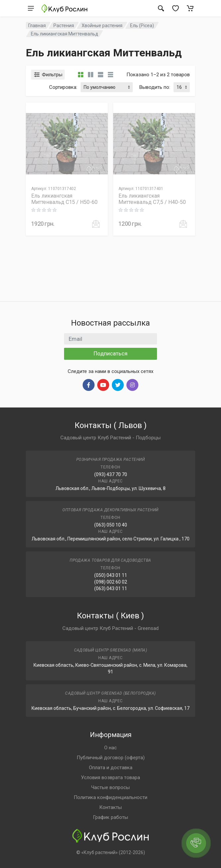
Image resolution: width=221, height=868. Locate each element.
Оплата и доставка (111, 768)
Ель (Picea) (142, 26)
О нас (110, 748)
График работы (110, 817)
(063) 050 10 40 (111, 525)
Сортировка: (63, 87)
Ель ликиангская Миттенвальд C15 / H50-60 (64, 199)
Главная (37, 26)
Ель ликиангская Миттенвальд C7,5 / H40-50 (152, 199)
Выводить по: (155, 87)
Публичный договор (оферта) (111, 758)
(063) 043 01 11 (111, 589)
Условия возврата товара (110, 777)
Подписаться (110, 353)
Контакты (110, 807)
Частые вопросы (110, 787)
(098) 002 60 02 (111, 582)
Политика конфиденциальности (110, 797)
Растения (64, 26)
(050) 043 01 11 (111, 575)
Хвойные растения (102, 26)
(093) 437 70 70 (111, 474)
